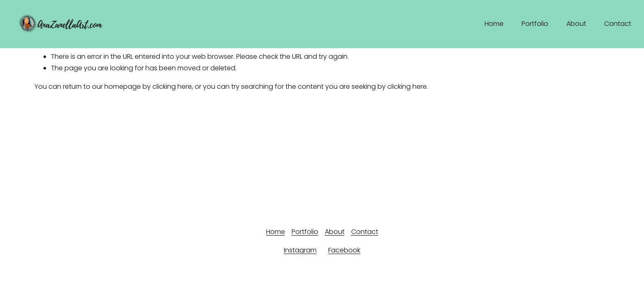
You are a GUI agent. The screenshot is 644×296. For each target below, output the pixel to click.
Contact (618, 24)
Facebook (344, 250)
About (576, 24)
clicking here (172, 87)
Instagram (300, 250)
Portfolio (535, 24)
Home (494, 24)
